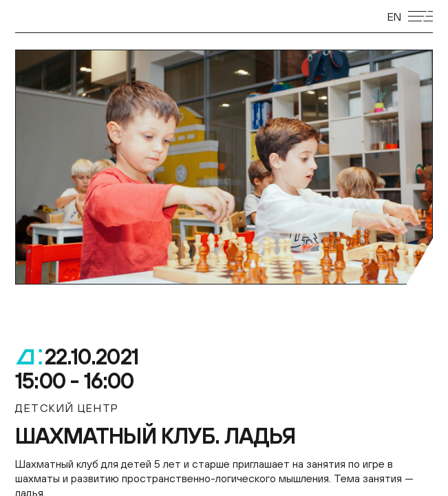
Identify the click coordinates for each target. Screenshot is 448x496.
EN (394, 17)
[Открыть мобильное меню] (420, 16)
